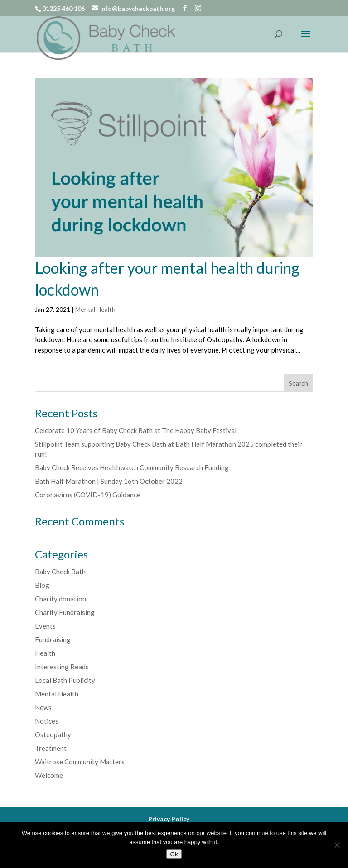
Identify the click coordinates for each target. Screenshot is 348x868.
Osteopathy (53, 734)
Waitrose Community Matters (80, 762)
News (43, 707)
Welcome (49, 775)
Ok (174, 854)
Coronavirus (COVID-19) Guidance (88, 495)
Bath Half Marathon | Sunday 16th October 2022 (109, 481)
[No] (337, 845)
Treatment (51, 748)
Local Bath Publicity (65, 680)
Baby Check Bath (60, 572)
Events (45, 626)
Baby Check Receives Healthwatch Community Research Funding (132, 467)
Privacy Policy (169, 819)
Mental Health (95, 309)
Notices (47, 721)
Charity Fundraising (65, 612)
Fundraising (53, 639)
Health (45, 653)
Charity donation (60, 599)
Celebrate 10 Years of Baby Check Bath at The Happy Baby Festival (136, 430)
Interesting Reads (62, 667)
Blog (42, 585)
